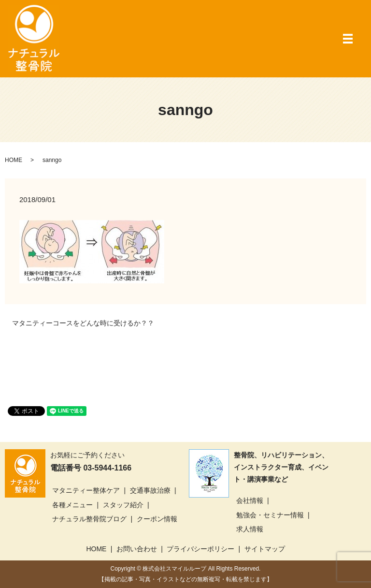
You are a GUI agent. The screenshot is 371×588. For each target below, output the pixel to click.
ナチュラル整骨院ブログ (89, 519)
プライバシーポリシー (200, 549)
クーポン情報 (157, 519)
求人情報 (250, 529)
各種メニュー (72, 505)
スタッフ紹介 (123, 505)
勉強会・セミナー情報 (270, 515)
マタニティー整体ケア (86, 490)
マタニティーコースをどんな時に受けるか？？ (83, 323)
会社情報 (250, 500)
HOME (14, 160)
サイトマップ (265, 549)
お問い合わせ (137, 549)
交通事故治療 (150, 490)
